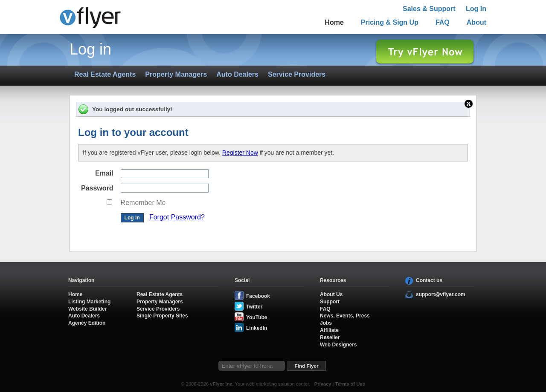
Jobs (326, 323)
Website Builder (87, 309)
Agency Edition (87, 323)
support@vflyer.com (441, 294)
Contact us (429, 280)
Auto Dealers (237, 74)
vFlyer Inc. (222, 384)
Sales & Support (429, 9)
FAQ (443, 22)
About (476, 22)
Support (330, 302)
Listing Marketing (89, 302)
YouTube (257, 317)
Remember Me (143, 203)
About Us (331, 294)
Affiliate (329, 330)
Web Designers (338, 345)
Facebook (258, 296)
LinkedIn (257, 328)
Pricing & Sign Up (390, 22)
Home (334, 22)
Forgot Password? (177, 217)
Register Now (240, 153)
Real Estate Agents (105, 74)
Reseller (330, 337)
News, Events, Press (345, 316)
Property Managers (176, 74)
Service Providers (297, 74)
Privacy (323, 384)
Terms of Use (350, 384)
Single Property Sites (162, 316)
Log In (476, 9)
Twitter (254, 307)
